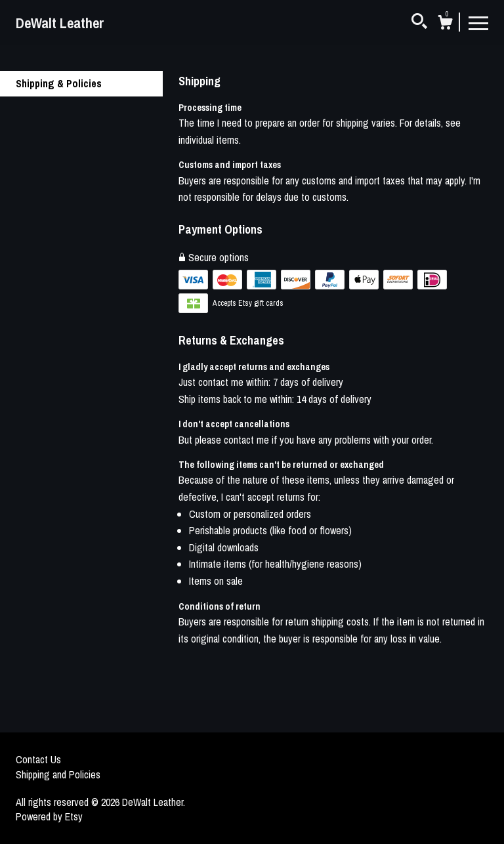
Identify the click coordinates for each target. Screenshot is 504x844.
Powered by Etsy (49, 816)
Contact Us (38, 759)
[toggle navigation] (478, 22)
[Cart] (445, 24)
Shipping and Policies (58, 774)
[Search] (419, 23)
